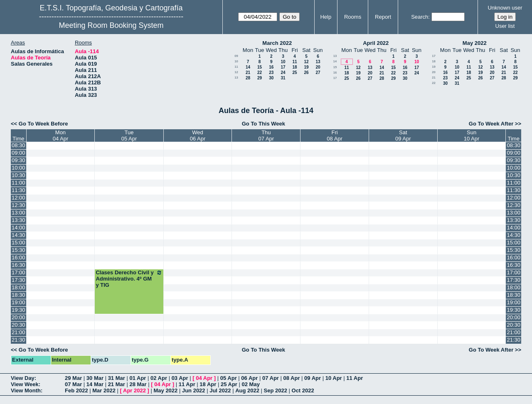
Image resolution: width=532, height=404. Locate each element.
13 (318, 62)
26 (306, 73)
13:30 (18, 220)
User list (505, 26)
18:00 (18, 287)
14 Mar (95, 384)
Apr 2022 (134, 390)
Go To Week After (491, 124)
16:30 (18, 265)
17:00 (18, 272)
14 (248, 67)
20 (318, 67)
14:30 (18, 235)
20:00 (18, 317)
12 (306, 62)
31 (283, 78)
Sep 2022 (276, 390)
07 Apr (271, 378)
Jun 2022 (194, 390)
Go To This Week (264, 124)
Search (420, 17)
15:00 (18, 243)
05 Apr (229, 378)
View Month (26, 390)
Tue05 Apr (129, 135)
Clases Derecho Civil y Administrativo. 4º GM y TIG (129, 279)
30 (271, 78)
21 (248, 73)
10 (236, 61)
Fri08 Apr (335, 135)
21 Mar (117, 384)
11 (294, 62)
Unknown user (505, 8)
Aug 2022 (247, 390)
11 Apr (355, 378)
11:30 (18, 190)
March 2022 (277, 43)
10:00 (18, 168)
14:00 (18, 228)
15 (260, 67)
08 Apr (292, 378)
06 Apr (249, 378)
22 (260, 73)
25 (294, 73)
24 (283, 73)
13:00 (18, 213)
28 (248, 78)
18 (294, 67)
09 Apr (313, 378)
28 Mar (138, 384)
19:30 (18, 310)
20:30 (18, 325)
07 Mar (73, 384)
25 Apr (229, 384)
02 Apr (159, 378)
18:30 (18, 295)
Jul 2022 (220, 390)
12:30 (18, 205)
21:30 (18, 340)
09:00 (18, 153)
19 (306, 67)
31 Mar (117, 378)
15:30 (18, 250)
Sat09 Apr (403, 135)
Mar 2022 (104, 390)
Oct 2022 (303, 390)
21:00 (18, 332)
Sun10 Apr (472, 135)
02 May (251, 384)
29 (260, 78)
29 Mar (73, 378)
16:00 (18, 257)
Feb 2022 (76, 390)
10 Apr (334, 378)
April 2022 (376, 43)
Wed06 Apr (198, 135)
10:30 (18, 175)
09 (236, 56)
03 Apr (180, 378)
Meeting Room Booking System (111, 25)
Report (383, 17)
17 (283, 67)
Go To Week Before (43, 124)
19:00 (18, 302)
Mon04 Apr (61, 135)
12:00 (18, 198)
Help (326, 17)
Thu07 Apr (266, 135)
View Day (23, 378)
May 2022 (475, 43)
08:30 (18, 145)
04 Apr (204, 378)
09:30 (18, 160)
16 (271, 67)
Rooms (353, 17)
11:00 (18, 183)
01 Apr (138, 378)
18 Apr (208, 384)
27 (318, 73)
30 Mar (95, 378)
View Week (25, 384)
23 (271, 73)
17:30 (18, 280)
